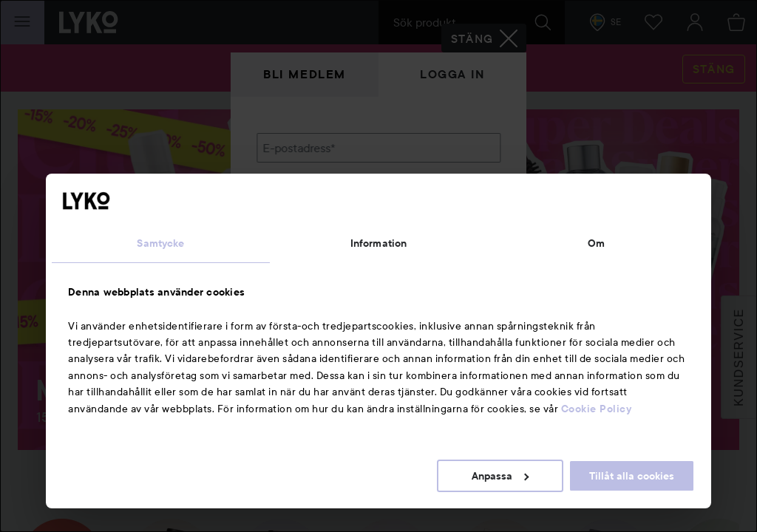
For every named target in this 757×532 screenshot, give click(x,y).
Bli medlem (305, 74)
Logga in (452, 74)
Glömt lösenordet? (305, 251)
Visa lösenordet (462, 224)
